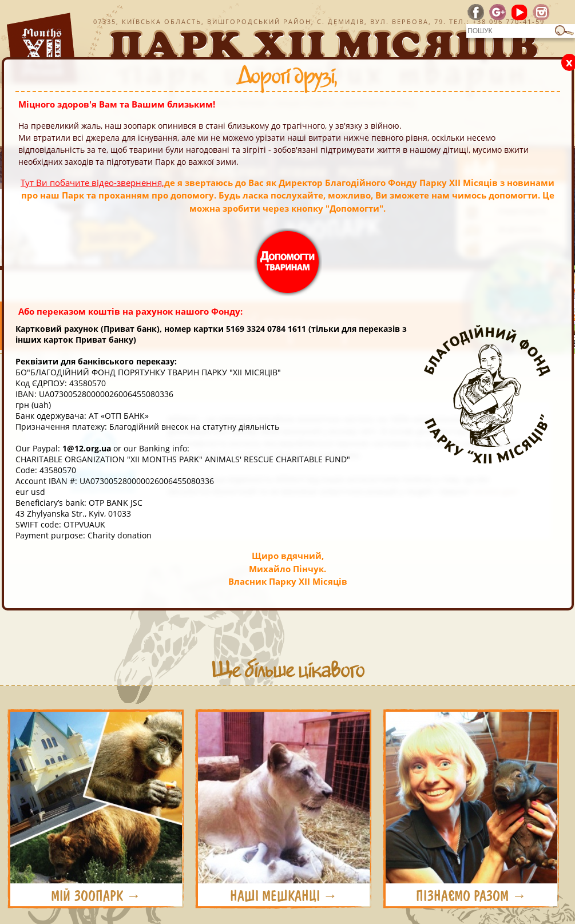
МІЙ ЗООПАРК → (96, 896)
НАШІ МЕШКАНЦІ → (284, 896)
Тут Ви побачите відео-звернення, (92, 183)
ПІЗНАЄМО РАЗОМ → (471, 896)
